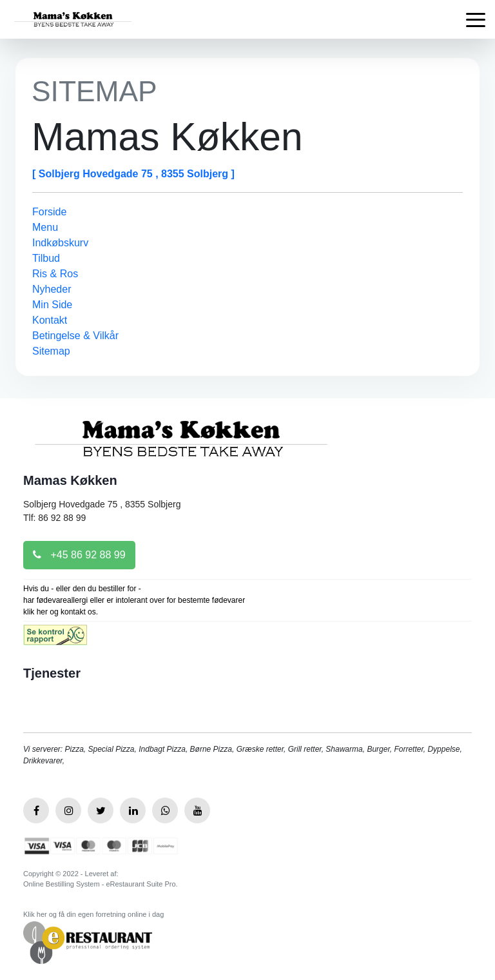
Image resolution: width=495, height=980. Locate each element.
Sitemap (51, 351)
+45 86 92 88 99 (79, 555)
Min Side (52, 305)
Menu (45, 227)
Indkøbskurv (60, 243)
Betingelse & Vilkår (75, 336)
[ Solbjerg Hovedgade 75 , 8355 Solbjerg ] (133, 174)
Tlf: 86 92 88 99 (54, 518)
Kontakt (50, 320)
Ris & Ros (55, 274)
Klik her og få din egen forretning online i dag (93, 914)
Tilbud (46, 258)
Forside (49, 212)
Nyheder (52, 289)
